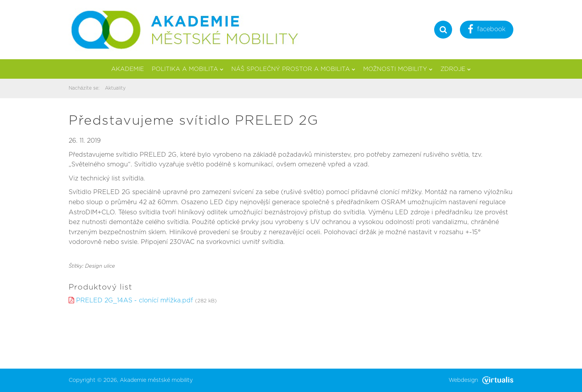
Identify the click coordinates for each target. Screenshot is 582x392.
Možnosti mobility (398, 69)
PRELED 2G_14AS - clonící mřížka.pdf (135, 300)
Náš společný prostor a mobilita (293, 69)
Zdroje (456, 69)
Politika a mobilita (188, 69)
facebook (487, 30)
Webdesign (481, 380)
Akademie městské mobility (156, 380)
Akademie (128, 69)
